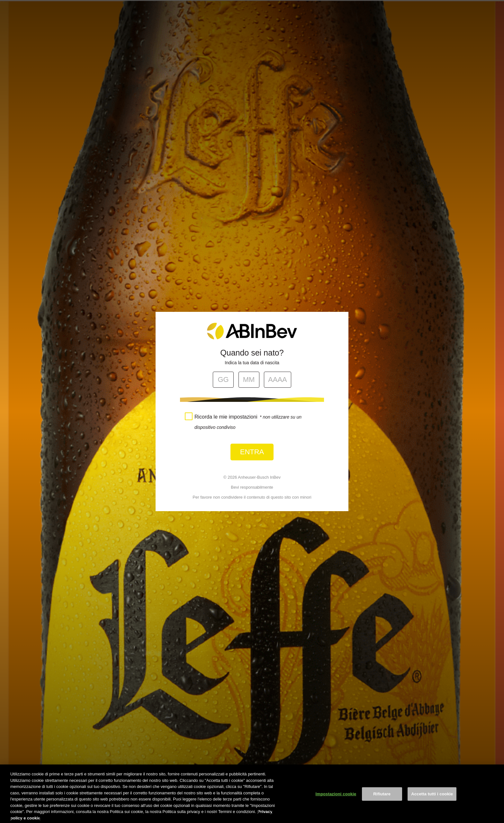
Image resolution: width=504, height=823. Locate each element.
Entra (252, 452)
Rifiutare (382, 800)
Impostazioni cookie (336, 800)
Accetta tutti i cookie (432, 800)
